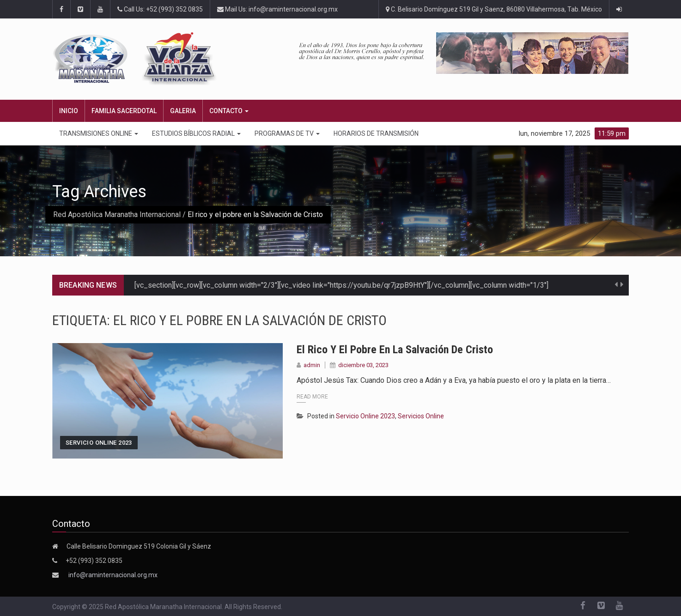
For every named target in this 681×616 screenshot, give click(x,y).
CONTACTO (229, 111)
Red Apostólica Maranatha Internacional (117, 214)
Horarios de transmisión (376, 133)
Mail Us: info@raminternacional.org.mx (277, 9)
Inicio (69, 111)
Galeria (183, 111)
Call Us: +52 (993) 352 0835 (160, 9)
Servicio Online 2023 (99, 443)
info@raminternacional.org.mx (113, 575)
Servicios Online (421, 416)
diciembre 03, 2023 (363, 365)
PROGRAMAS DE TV (287, 133)
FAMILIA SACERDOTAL (124, 111)
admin (312, 365)
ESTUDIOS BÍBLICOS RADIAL (196, 133)
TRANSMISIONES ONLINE (99, 133)
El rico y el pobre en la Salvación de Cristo (395, 350)
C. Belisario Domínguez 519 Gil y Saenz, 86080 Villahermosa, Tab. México (494, 9)
